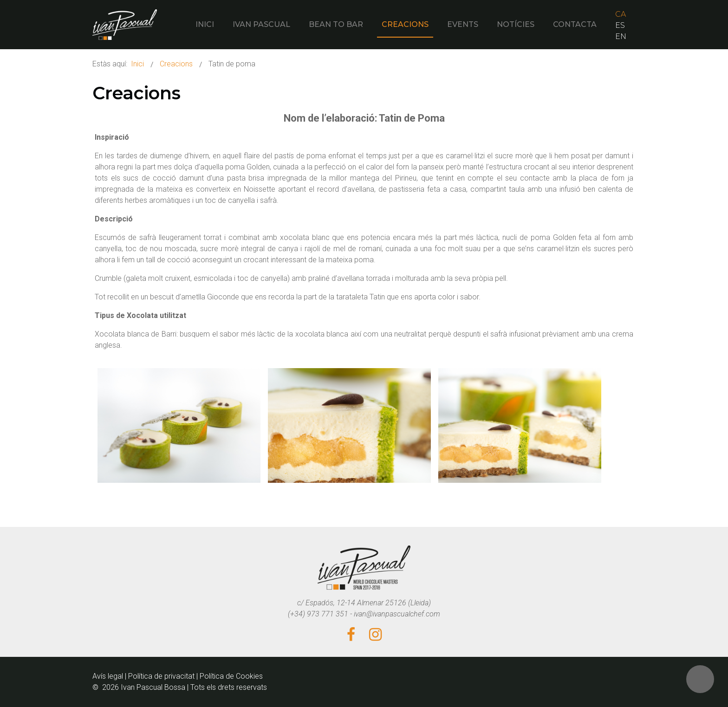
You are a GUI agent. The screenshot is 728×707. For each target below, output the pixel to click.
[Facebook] (351, 635)
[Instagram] (375, 635)
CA (621, 14)
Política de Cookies (231, 676)
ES (620, 25)
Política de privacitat (161, 676)
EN (621, 36)
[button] (700, 679)
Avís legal (108, 676)
